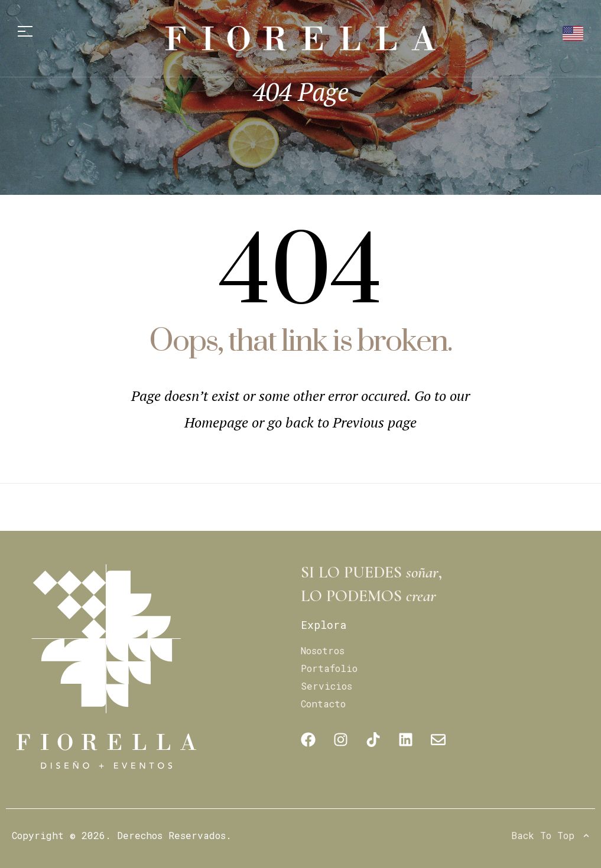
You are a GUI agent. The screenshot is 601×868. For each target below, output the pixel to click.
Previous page (375, 422)
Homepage (218, 422)
